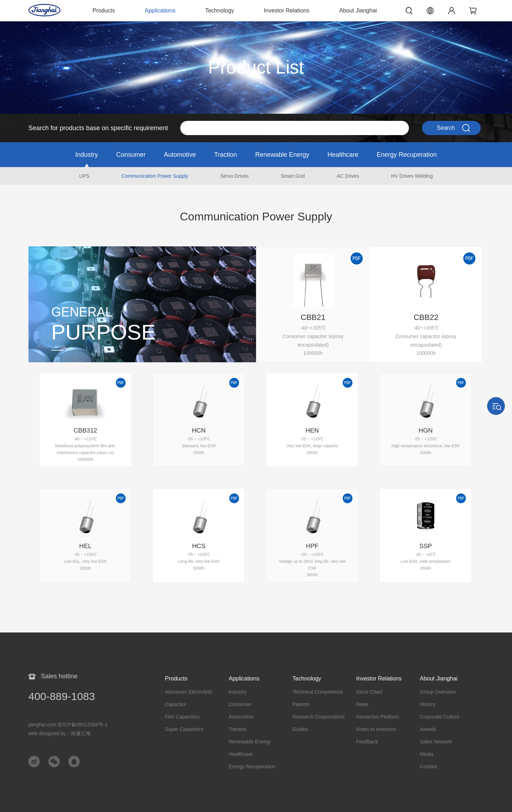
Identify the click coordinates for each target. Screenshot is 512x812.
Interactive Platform (378, 717)
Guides (300, 729)
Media (427, 754)
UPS (84, 176)
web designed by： (60, 733)
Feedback (367, 742)
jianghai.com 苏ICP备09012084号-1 (68, 725)
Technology (220, 10)
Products (104, 10)
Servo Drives (234, 176)
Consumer (131, 155)
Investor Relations (287, 10)
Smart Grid (293, 176)
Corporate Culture (440, 717)
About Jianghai (358, 10)
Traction (225, 155)
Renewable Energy (282, 155)
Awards (428, 729)
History (428, 704)
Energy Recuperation (407, 155)
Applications (160, 10)
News (362, 704)
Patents (301, 704)
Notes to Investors (376, 729)
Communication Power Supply (155, 176)
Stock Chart (369, 692)
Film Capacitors (182, 717)
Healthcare (343, 155)
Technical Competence (318, 692)
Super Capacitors (184, 729)
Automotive (180, 155)
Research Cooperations (318, 717)
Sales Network (436, 742)
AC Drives (348, 176)
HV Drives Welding (412, 176)
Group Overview (438, 692)
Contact (428, 766)
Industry (87, 155)
